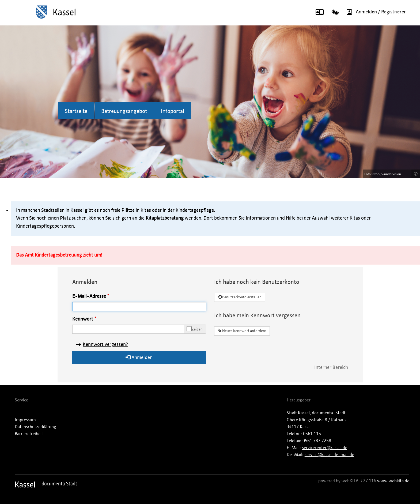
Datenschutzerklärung (35, 427)
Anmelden (139, 357)
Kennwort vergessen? (105, 345)
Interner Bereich (331, 368)
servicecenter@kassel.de (325, 448)
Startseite (76, 111)
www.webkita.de (393, 481)
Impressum (25, 420)
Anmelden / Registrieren (375, 12)
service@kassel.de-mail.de (329, 455)
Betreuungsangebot (124, 111)
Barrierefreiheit (29, 434)
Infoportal (173, 111)
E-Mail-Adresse (89, 296)
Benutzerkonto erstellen (240, 297)
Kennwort (83, 319)
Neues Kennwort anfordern (242, 331)
